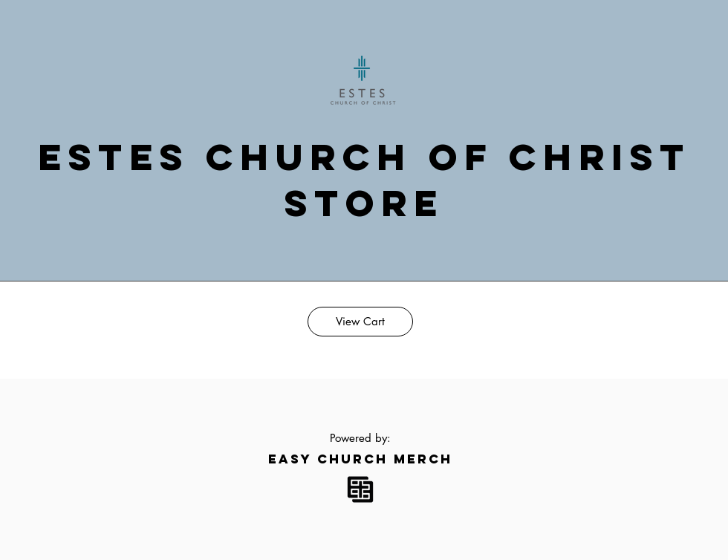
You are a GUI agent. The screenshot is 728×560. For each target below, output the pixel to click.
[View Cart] (360, 322)
